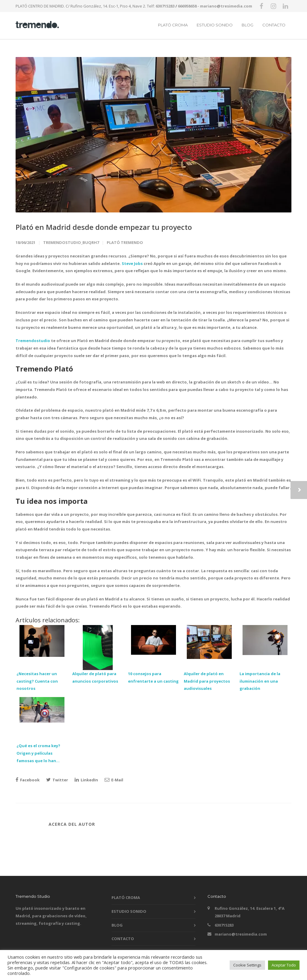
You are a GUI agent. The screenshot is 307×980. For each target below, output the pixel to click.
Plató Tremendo (125, 242)
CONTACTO (274, 25)
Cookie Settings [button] (247, 965)
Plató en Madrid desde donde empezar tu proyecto (104, 227)
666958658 (187, 6)
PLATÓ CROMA (173, 25)
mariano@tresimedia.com (241, 934)
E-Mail (114, 780)
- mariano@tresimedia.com (225, 6)
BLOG (247, 25)
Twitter (57, 780)
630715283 (165, 6)
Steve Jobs (132, 263)
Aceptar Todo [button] (284, 965)
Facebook (28, 780)
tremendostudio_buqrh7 (71, 242)
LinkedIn (86, 780)
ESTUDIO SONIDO (215, 25)
